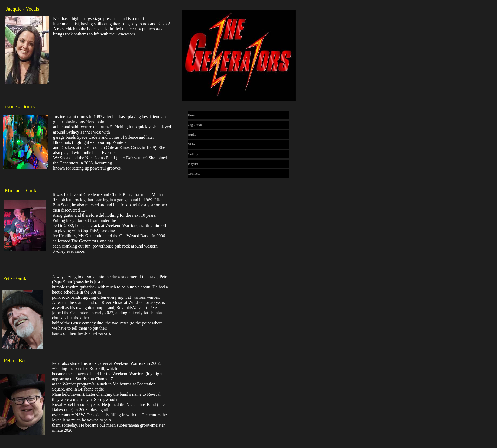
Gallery (193, 154)
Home (192, 115)
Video (192, 144)
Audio (192, 134)
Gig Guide (195, 125)
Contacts (194, 173)
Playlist (193, 164)
